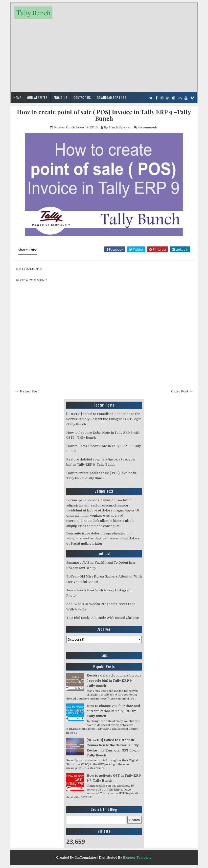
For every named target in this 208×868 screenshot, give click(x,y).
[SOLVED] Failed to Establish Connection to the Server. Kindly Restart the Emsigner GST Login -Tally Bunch (104, 419)
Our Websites (37, 97)
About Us (61, 97)
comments (148, 127)
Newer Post (29, 391)
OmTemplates (86, 857)
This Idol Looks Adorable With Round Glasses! (103, 618)
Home (17, 97)
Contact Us (82, 97)
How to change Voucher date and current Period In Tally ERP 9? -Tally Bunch (113, 711)
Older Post (180, 391)
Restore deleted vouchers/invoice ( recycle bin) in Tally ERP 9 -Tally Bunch (114, 681)
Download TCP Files (112, 97)
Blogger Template (137, 857)
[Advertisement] (104, 54)
